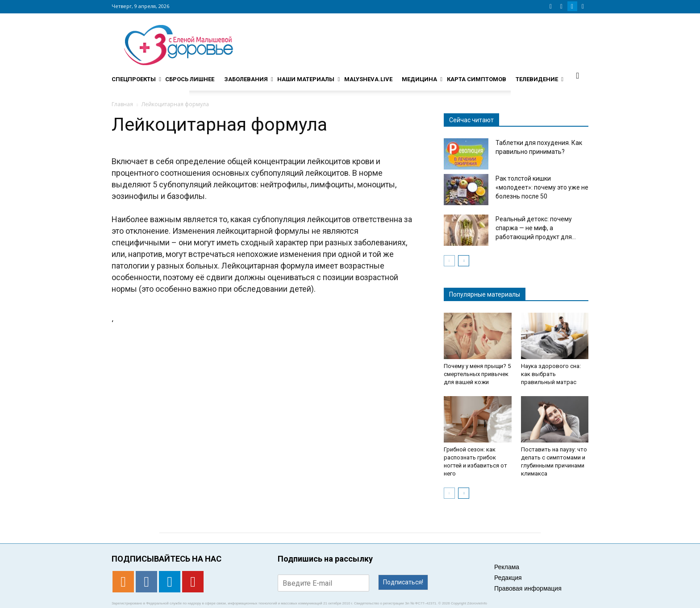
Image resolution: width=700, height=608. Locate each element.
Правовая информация (528, 588)
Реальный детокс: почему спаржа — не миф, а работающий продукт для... (536, 228)
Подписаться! (403, 582)
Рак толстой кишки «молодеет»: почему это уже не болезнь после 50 (542, 187)
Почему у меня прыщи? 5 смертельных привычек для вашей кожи (477, 374)
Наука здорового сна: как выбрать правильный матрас (551, 374)
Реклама (507, 567)
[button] (578, 75)
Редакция (508, 578)
